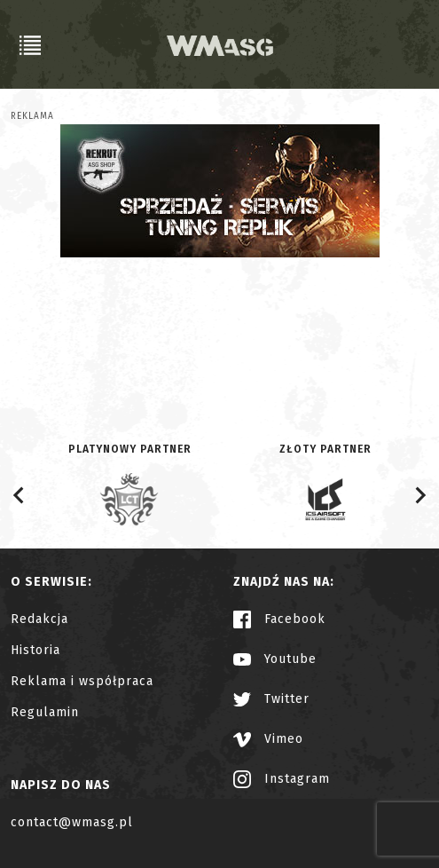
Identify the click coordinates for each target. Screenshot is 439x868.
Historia (35, 650)
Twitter (271, 699)
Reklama (32, 116)
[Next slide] (419, 495)
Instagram (282, 779)
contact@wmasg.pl (72, 822)
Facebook (279, 619)
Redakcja (39, 619)
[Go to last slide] (20, 495)
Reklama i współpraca (82, 681)
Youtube (275, 659)
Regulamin (45, 712)
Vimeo (268, 739)
